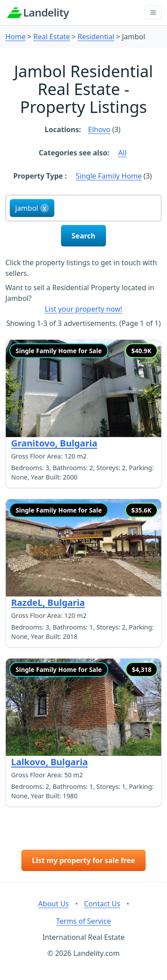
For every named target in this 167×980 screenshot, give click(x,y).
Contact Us (102, 904)
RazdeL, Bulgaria (48, 603)
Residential (96, 37)
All (122, 153)
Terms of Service (83, 921)
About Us (54, 904)
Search (83, 236)
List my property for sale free (84, 860)
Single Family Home (109, 176)
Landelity (46, 13)
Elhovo (99, 129)
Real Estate (52, 37)
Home (16, 37)
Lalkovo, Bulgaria (49, 762)
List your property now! (83, 309)
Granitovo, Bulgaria (54, 443)
